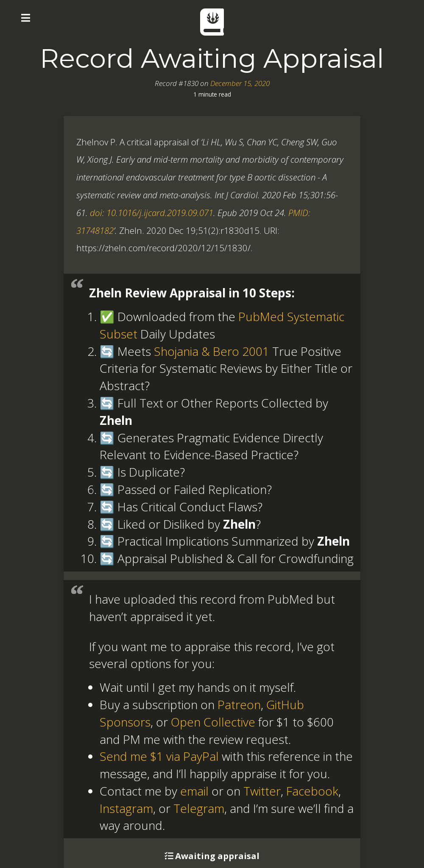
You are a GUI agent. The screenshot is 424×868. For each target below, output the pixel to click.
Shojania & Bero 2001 (212, 351)
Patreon (239, 704)
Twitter (262, 791)
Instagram (126, 808)
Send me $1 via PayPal (159, 756)
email (194, 791)
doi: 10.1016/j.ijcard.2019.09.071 (152, 213)
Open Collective (213, 722)
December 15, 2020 (240, 83)
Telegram (199, 808)
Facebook (312, 791)
